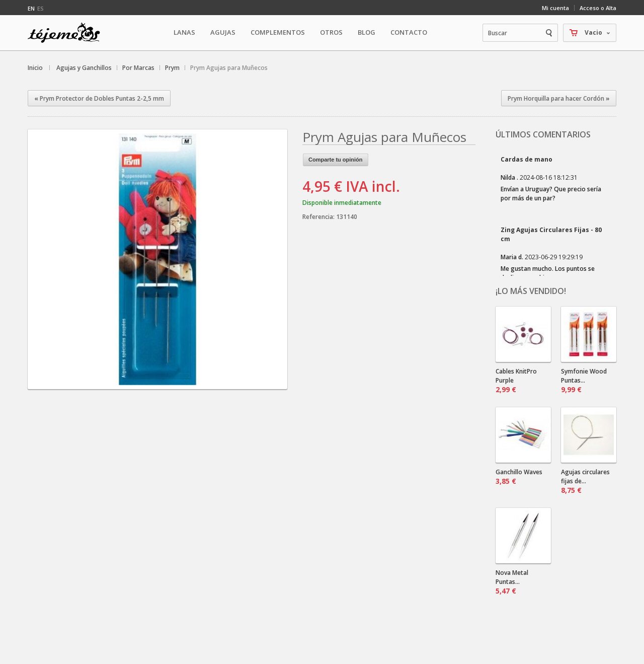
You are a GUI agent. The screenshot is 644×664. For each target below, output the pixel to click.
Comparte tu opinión (336, 160)
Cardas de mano (527, 159)
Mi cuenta (555, 8)
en (31, 8)
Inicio (35, 68)
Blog (367, 32)
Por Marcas (138, 68)
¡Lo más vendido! (531, 291)
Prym (172, 68)
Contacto (409, 32)
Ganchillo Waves (519, 477)
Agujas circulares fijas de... (585, 481)
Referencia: (319, 217)
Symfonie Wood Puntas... (584, 381)
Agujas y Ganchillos (84, 68)
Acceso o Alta (598, 8)
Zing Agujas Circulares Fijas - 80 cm (551, 234)
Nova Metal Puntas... (512, 582)
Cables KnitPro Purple (516, 381)
